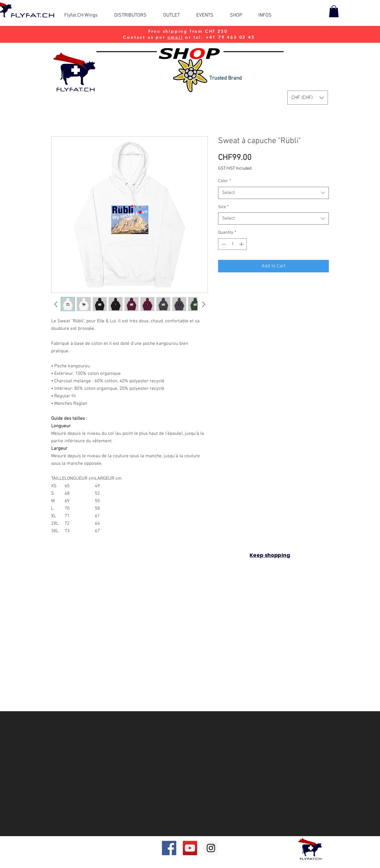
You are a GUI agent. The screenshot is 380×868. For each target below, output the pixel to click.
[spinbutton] (232, 244)
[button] (208, 15)
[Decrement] (223, 244)
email (175, 37)
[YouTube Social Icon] (190, 848)
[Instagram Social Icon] (211, 848)
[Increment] (242, 244)
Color (224, 181)
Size (223, 207)
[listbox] (308, 98)
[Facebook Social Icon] (169, 848)
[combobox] (273, 193)
